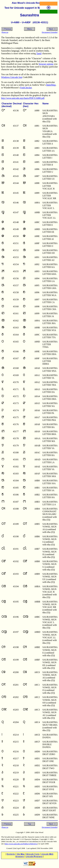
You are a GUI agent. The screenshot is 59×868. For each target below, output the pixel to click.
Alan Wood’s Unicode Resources (29, 3)
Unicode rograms (34, 856)
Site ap (21, 854)
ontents (11, 854)
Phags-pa (5, 32)
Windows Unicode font (12, 77)
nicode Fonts (33, 854)
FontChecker (26, 88)
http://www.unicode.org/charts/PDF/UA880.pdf (23, 98)
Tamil (39, 53)
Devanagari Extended (50, 32)
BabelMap (51, 85)
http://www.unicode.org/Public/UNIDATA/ (21, 844)
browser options (46, 64)
